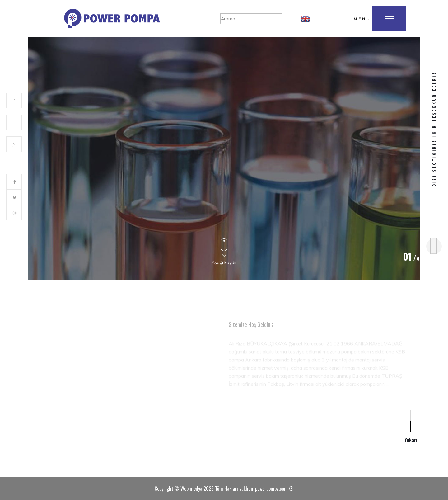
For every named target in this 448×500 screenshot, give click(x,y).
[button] (306, 18)
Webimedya (191, 488)
